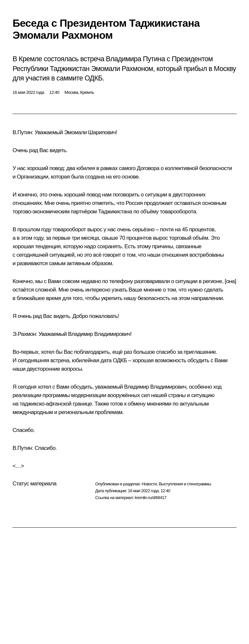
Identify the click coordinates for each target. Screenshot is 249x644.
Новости (149, 484)
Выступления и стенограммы (185, 484)
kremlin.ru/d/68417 (151, 498)
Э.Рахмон (24, 334)
